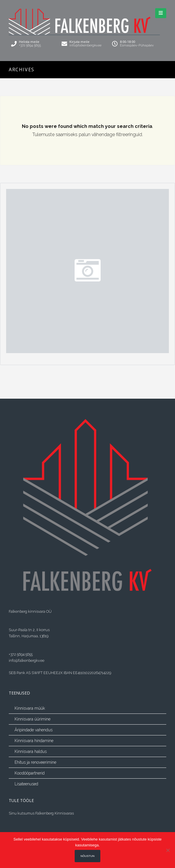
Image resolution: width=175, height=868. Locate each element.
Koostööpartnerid (30, 773)
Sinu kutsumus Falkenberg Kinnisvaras (41, 813)
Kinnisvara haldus (31, 751)
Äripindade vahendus (34, 730)
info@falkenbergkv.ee (27, 660)
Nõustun (87, 856)
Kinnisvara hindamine (34, 741)
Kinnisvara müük (30, 708)
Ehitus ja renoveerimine (35, 762)
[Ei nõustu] (168, 850)
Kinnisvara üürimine (33, 719)
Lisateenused (26, 784)
